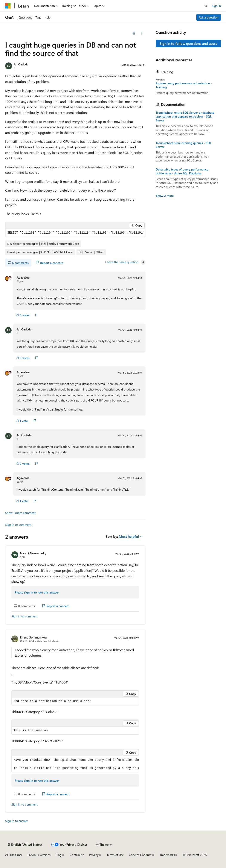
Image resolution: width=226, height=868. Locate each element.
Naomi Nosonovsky (33, 553)
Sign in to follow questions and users (188, 43)
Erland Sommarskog (33, 637)
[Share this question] (142, 34)
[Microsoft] (8, 6)
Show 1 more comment (20, 513)
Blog (59, 855)
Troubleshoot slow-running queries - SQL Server (184, 145)
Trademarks (167, 855)
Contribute (77, 855)
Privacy (94, 855)
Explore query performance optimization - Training (184, 85)
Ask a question (208, 17)
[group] (75, 233)
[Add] (134, 34)
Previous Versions (39, 855)
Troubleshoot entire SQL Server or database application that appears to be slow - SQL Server (185, 116)
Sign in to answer (17, 821)
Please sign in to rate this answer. (37, 592)
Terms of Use (115, 855)
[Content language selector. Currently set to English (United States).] (25, 845)
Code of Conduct (140, 855)
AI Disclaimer (14, 855)
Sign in (216, 6)
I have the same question (122, 262)
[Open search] (206, 6)
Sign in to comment (18, 525)
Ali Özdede (21, 64)
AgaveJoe (23, 277)
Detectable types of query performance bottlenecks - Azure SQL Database (182, 171)
